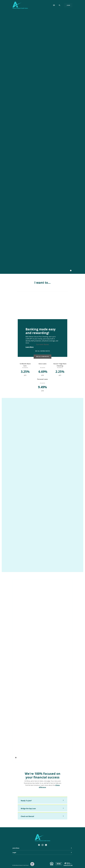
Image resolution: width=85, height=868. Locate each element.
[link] (68, 863)
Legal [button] (14, 852)
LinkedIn (46, 844)
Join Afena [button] (16, 847)
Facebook (39, 844)
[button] (42, 800)
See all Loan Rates (43, 357)
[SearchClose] (60, 5)
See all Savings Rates (42, 351)
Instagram (42, 844)
